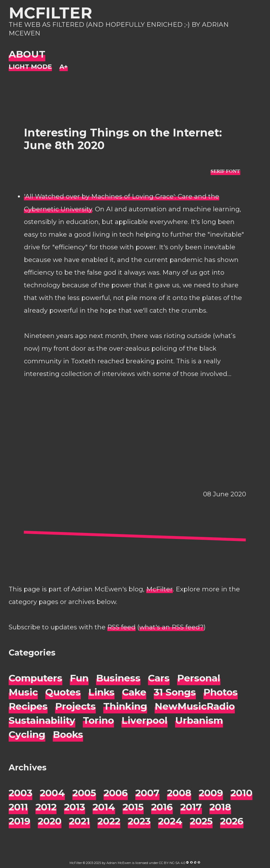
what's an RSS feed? (171, 627)
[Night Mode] (30, 67)
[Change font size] (64, 67)
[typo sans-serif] (225, 171)
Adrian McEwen (119, 863)
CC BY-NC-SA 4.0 (172, 863)
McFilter (50, 13)
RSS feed (121, 627)
